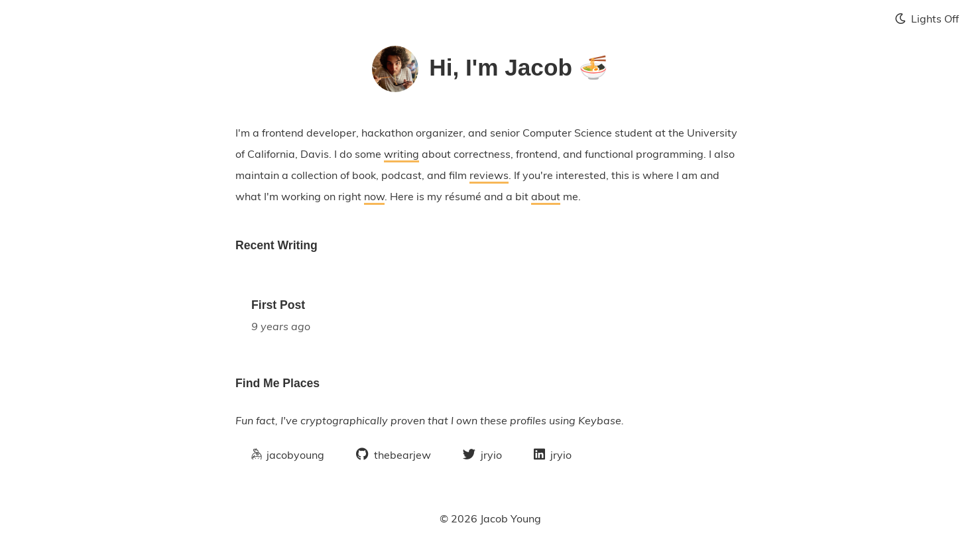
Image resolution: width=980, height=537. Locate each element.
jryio (482, 455)
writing (401, 154)
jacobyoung (288, 455)
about (546, 196)
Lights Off (927, 19)
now (374, 196)
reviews (489, 175)
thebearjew (394, 455)
